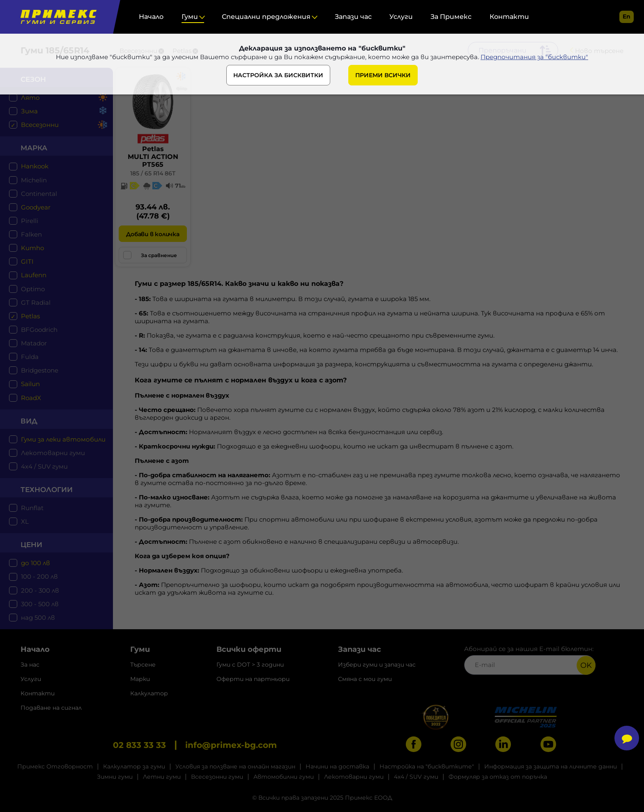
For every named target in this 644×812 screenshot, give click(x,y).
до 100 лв (36, 563)
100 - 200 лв (39, 576)
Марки (140, 679)
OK (586, 665)
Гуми (190, 17)
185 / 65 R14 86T (153, 173)
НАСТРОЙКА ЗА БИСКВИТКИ (278, 75)
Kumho (32, 248)
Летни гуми (162, 777)
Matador (34, 343)
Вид (29, 421)
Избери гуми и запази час (377, 665)
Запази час (353, 17)
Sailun (30, 384)
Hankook (35, 166)
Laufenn (34, 275)
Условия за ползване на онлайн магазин (235, 766)
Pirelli (30, 221)
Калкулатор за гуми (134, 766)
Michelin (34, 180)
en (627, 16)
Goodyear (36, 207)
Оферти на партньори (253, 679)
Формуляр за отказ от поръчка (498, 777)
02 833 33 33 (139, 745)
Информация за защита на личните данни (551, 766)
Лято (30, 98)
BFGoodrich (39, 330)
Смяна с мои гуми (365, 679)
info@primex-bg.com (231, 745)
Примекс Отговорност (55, 766)
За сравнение (150, 255)
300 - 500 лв (40, 604)
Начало (151, 17)
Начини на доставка (337, 766)
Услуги (401, 17)
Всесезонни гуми (217, 777)
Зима (29, 111)
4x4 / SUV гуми (44, 466)
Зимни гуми (115, 777)
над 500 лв (38, 618)
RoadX (31, 398)
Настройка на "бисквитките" (427, 766)
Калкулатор (149, 693)
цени (31, 545)
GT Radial (36, 302)
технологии (47, 490)
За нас (30, 665)
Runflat (32, 508)
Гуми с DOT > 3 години (250, 665)
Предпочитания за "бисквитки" (534, 57)
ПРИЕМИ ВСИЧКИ (383, 75)
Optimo (33, 289)
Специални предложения (266, 17)
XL (25, 521)
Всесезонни (40, 125)
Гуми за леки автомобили (63, 439)
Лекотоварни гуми (53, 453)
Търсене (143, 665)
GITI (27, 261)
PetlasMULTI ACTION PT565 (153, 157)
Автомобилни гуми (284, 777)
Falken (31, 234)
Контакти (509, 17)
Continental (39, 194)
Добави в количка (153, 234)
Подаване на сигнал (51, 708)
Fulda (30, 357)
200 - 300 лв (40, 590)
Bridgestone (40, 370)
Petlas (30, 316)
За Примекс (451, 17)
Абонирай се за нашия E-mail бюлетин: (530, 660)
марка (34, 148)
